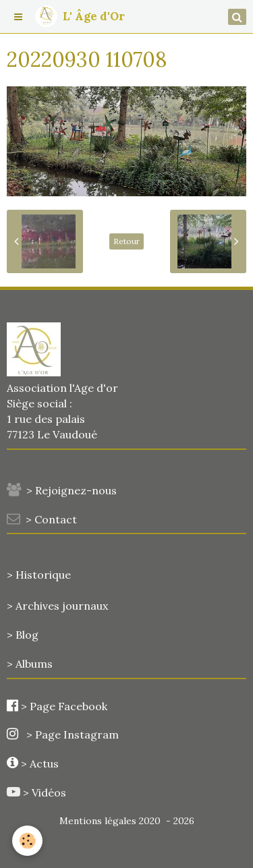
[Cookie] (27, 841)
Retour (126, 241)
